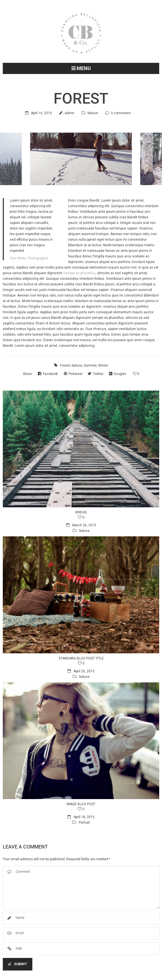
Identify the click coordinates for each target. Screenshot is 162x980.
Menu (81, 68)
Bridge (81, 512)
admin (70, 113)
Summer (90, 365)
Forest (65, 365)
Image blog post (81, 804)
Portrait (84, 823)
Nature (93, 113)
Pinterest (74, 374)
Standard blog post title (81, 658)
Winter (103, 365)
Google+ (118, 374)
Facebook (48, 374)
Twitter (96, 374)
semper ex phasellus (79, 273)
